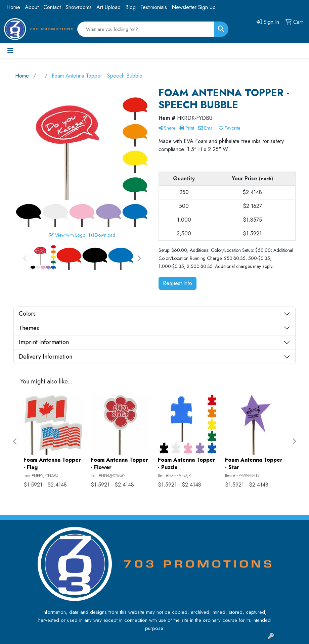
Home (13, 7)
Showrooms (79, 7)
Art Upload (108, 7)
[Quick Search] (146, 29)
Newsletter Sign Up (194, 7)
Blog (130, 7)
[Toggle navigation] (10, 51)
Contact (52, 7)
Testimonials (154, 7)
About (32, 7)
